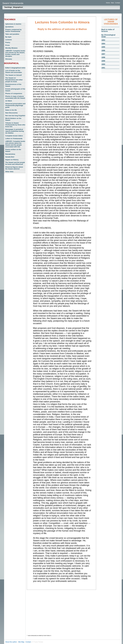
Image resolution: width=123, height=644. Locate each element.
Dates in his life (11, 110)
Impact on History (12, 160)
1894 (103, 44)
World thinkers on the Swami (13, 119)
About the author (11, 642)
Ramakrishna (10, 154)
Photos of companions (14, 93)
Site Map (21, 642)
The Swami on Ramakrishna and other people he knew (14, 80)
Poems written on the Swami (13, 150)
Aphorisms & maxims (13, 24)
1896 (103, 50)
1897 (103, 54)
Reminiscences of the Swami (13, 85)
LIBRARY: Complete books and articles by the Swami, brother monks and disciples (15, 53)
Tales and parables (12, 34)
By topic (8, 37)
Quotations (9, 27)
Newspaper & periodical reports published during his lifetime (15, 131)
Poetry (8, 42)
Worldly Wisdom (11, 48)
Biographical (18, 7)
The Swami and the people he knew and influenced (15, 163)
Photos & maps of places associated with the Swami (15, 97)
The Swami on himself (14, 75)
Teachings (8, 7)
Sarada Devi (10, 157)
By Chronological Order (108, 36)
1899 (103, 61)
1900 (103, 64)
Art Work (9, 101)
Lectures (9, 40)
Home (108, 3)
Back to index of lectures (108, 30)
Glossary (9, 59)
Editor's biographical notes (15, 68)
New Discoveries (11, 113)
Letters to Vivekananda (14, 139)
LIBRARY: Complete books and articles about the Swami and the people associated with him (15, 144)
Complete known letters (14, 136)
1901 (103, 68)
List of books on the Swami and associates (14, 71)
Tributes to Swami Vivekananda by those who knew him (15, 125)
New (113, 3)
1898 (103, 57)
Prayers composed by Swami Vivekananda (13, 30)
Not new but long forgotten (15, 116)
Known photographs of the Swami (15, 90)
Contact (118, 3)
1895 (103, 47)
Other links (9, 172)
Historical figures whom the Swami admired (14, 168)
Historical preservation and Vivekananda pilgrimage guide (15, 105)
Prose (7, 45)
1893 (103, 40)
